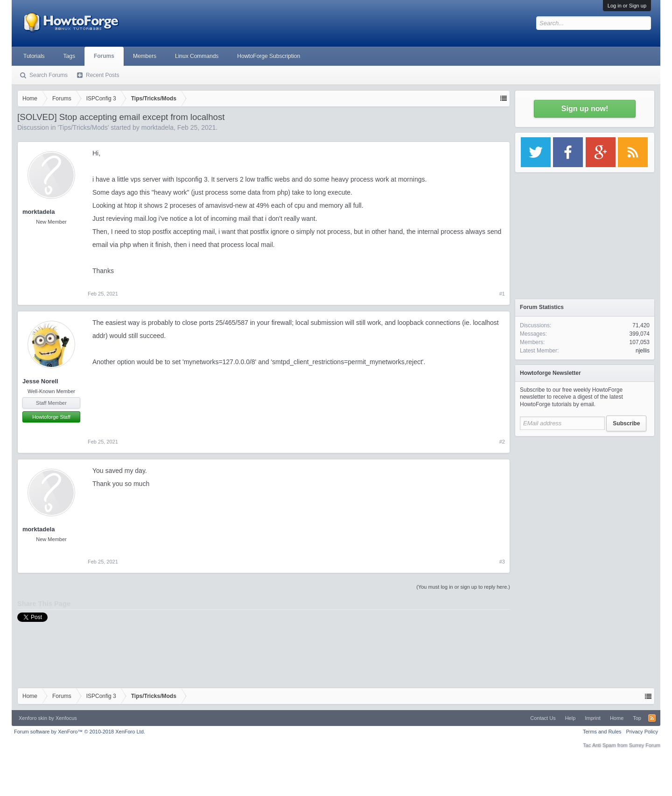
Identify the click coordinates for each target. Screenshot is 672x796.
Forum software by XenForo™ (80, 732)
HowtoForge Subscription (269, 56)
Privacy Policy (642, 732)
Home (617, 718)
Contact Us (543, 718)
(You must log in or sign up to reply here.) (463, 587)
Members (145, 56)
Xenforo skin (33, 718)
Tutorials (34, 56)
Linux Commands (197, 56)
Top (637, 718)
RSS (652, 718)
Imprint (593, 718)
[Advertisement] (585, 500)
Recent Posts (102, 75)
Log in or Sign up (627, 6)
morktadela (157, 127)
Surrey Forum (645, 745)
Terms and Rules (602, 732)
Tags (69, 56)
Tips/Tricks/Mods (83, 127)
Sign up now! (585, 109)
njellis (643, 351)
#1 (502, 294)
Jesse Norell (40, 381)
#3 (502, 562)
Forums (104, 56)
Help (570, 718)
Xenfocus (66, 718)
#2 (502, 442)
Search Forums (49, 75)
